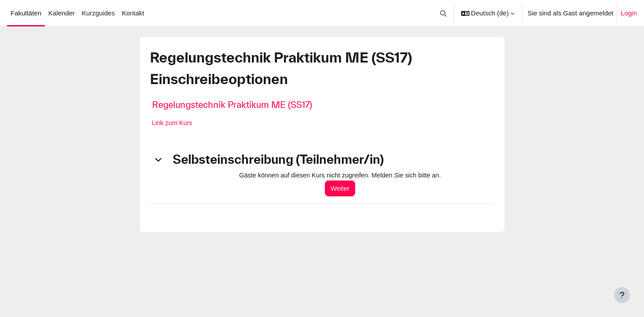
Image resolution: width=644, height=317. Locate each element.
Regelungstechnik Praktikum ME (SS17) (232, 105)
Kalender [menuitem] (62, 13)
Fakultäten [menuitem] (26, 13)
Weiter (344, 189)
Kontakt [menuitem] (133, 13)
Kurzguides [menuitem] (98, 13)
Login (629, 13)
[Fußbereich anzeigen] (622, 295)
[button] (443, 13)
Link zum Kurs (173, 123)
